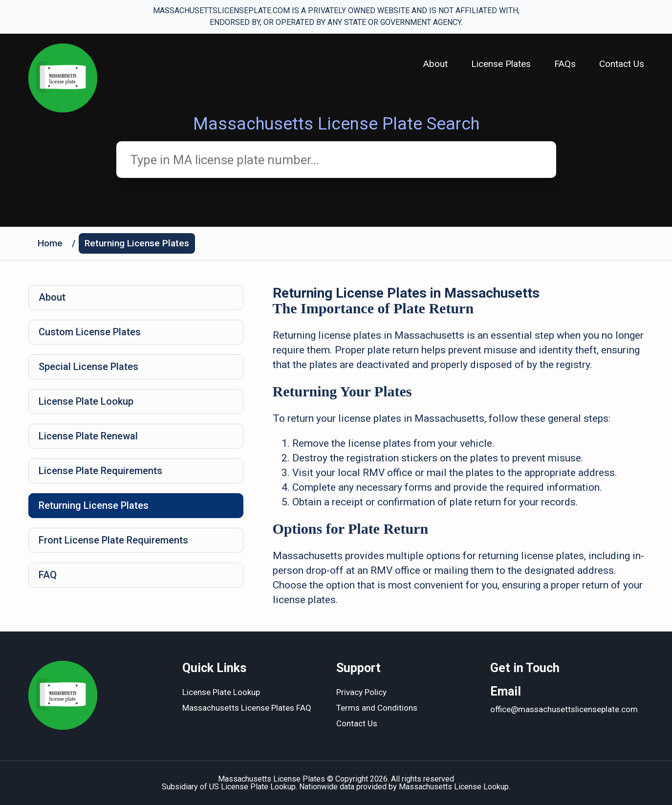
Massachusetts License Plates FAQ (247, 708)
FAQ (48, 575)
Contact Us (622, 64)
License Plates (501, 64)
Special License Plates (88, 367)
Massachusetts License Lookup (454, 787)
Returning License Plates (137, 243)
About (435, 64)
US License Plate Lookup (252, 787)
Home (50, 243)
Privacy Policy (361, 692)
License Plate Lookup (86, 401)
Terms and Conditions (377, 708)
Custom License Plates (90, 332)
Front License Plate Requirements (113, 540)
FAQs (565, 64)
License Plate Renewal (88, 436)
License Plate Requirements (100, 471)
